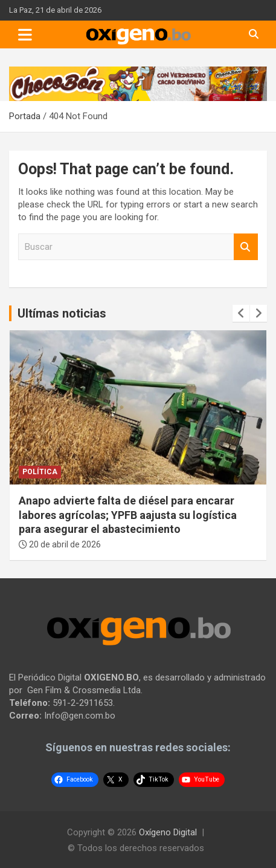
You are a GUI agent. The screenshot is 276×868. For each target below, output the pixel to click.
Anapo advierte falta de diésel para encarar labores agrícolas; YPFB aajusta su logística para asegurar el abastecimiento (128, 515)
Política (40, 472)
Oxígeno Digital (168, 832)
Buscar (246, 247)
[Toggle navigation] (25, 34)
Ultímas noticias (62, 313)
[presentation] (241, 313)
